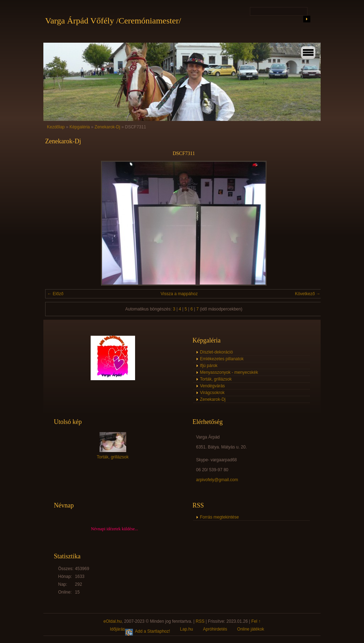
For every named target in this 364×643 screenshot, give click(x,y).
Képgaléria (79, 127)
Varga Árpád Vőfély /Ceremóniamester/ (113, 21)
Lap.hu (186, 629)
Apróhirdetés (215, 629)
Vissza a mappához (179, 294)
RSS (200, 621)
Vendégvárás (213, 386)
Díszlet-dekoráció (217, 352)
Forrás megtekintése (220, 517)
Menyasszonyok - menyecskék (229, 372)
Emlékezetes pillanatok (222, 359)
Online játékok (251, 629)
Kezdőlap (56, 127)
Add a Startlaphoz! (153, 631)
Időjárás (117, 629)
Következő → (308, 294)
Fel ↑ (256, 621)
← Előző (55, 294)
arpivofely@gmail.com (217, 480)
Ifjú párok (209, 366)
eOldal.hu (113, 621)
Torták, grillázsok (216, 379)
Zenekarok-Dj (107, 127)
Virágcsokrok (212, 393)
